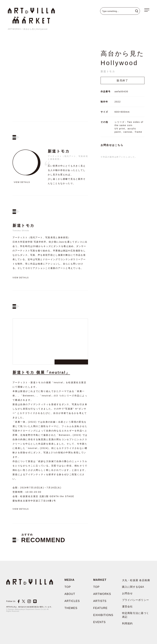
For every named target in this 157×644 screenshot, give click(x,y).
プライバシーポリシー (136, 600)
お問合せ (127, 593)
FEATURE (100, 608)
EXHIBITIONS (103, 615)
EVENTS (99, 622)
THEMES (71, 608)
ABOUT (70, 594)
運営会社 (127, 607)
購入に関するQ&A (133, 587)
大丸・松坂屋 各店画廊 (136, 580)
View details (22, 182)
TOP (68, 587)
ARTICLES (72, 601)
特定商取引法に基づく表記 (136, 615)
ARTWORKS (14, 29)
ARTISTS (100, 601)
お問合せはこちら (112, 145)
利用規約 (127, 623)
